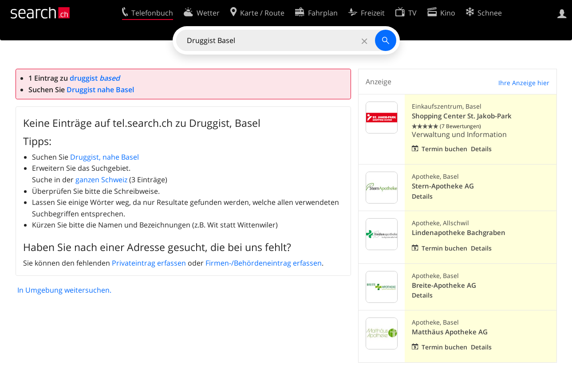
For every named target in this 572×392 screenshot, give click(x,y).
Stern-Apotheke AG (443, 186)
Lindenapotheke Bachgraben (459, 233)
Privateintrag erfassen (149, 263)
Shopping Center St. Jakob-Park (462, 116)
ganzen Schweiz (101, 180)
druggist (95, 78)
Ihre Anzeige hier (524, 83)
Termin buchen (444, 149)
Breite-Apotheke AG (444, 285)
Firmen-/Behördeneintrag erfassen (264, 263)
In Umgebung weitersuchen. (64, 290)
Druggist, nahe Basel (105, 157)
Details (481, 149)
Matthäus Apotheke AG (450, 332)
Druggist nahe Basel (100, 90)
